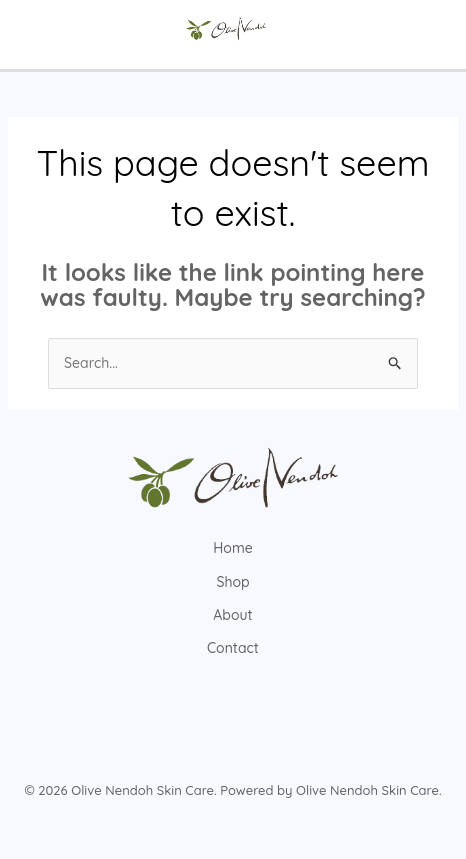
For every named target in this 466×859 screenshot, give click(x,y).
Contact (233, 648)
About (232, 615)
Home (232, 548)
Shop (232, 582)
